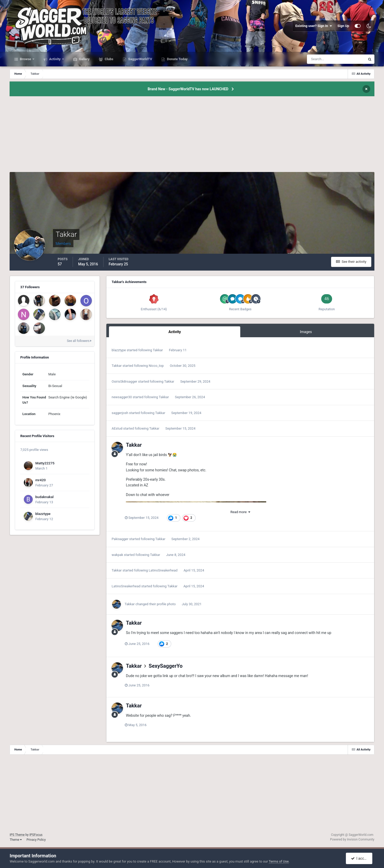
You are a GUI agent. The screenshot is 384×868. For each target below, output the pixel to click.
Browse (25, 59)
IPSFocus (36, 835)
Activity (55, 59)
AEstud (117, 428)
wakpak (117, 555)
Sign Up (343, 26)
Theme (16, 840)
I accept (360, 858)
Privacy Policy (36, 840)
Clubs (108, 59)
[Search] (320, 59)
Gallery (84, 59)
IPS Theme (17, 835)
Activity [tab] (175, 332)
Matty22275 (45, 463)
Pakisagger (120, 539)
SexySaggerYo (166, 666)
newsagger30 (122, 397)
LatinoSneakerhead (163, 570)
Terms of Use (279, 861)
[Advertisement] (192, 136)
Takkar (158, 350)
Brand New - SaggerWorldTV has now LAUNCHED (188, 89)
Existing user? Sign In (314, 26)
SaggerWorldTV (140, 59)
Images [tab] (306, 332)
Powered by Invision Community (352, 839)
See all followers (79, 341)
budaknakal (44, 497)
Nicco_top (156, 366)
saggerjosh (120, 413)
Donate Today (177, 59)
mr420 (40, 480)
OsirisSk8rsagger (124, 381)
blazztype (43, 514)
